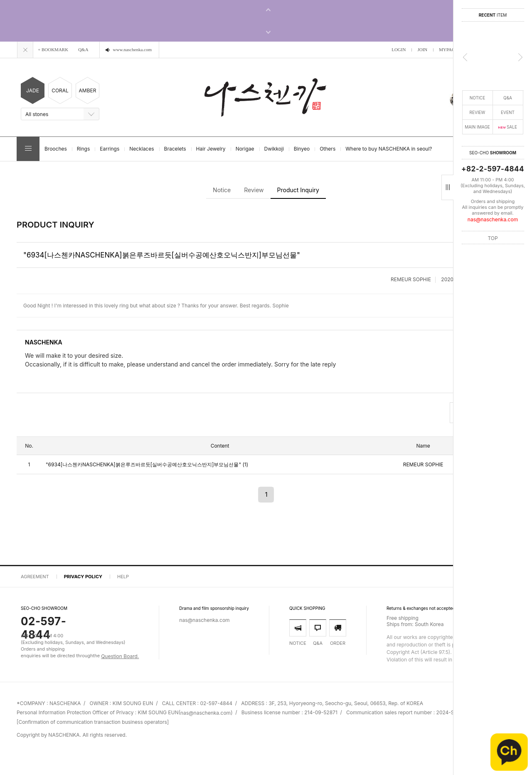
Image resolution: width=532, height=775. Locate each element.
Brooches (56, 149)
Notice (222, 190)
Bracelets (175, 149)
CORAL (60, 91)
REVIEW (478, 112)
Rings (83, 149)
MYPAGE (448, 50)
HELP (123, 577)
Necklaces (142, 149)
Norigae (245, 149)
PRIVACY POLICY (83, 577)
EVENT (508, 112)
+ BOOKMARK (53, 50)
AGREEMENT (35, 577)
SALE (508, 127)
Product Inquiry (298, 190)
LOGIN (399, 50)
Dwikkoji (274, 149)
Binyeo (302, 149)
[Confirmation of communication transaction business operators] (93, 722)
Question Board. (120, 656)
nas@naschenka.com (493, 219)
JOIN (422, 50)
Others (328, 149)
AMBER (88, 91)
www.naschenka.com (132, 50)
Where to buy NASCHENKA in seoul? (389, 149)
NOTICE (477, 98)
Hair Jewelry (211, 149)
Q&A (508, 98)
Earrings (110, 149)
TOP (493, 238)
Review (254, 190)
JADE (33, 91)
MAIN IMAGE (477, 127)
